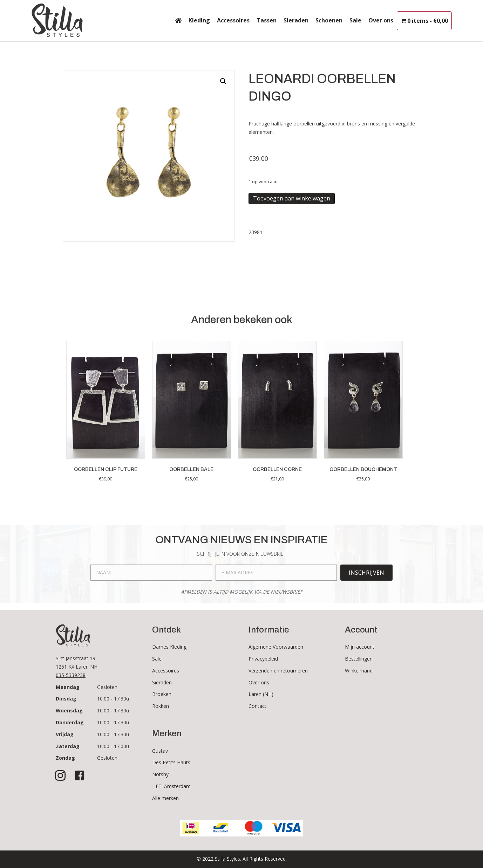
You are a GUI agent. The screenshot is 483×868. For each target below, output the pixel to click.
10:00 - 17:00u (113, 746)
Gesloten (107, 687)
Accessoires (233, 20)
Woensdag (69, 710)
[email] (276, 573)
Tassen (267, 20)
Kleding (199, 20)
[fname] (151, 573)
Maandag (68, 687)
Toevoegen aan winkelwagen (292, 198)
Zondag (65, 758)
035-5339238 (71, 675)
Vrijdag (65, 734)
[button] (223, 81)
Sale (355, 20)
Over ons (381, 20)
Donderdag (70, 722)
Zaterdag (68, 746)
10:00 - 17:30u (113, 699)
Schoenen (329, 20)
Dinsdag (66, 699)
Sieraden (296, 20)
